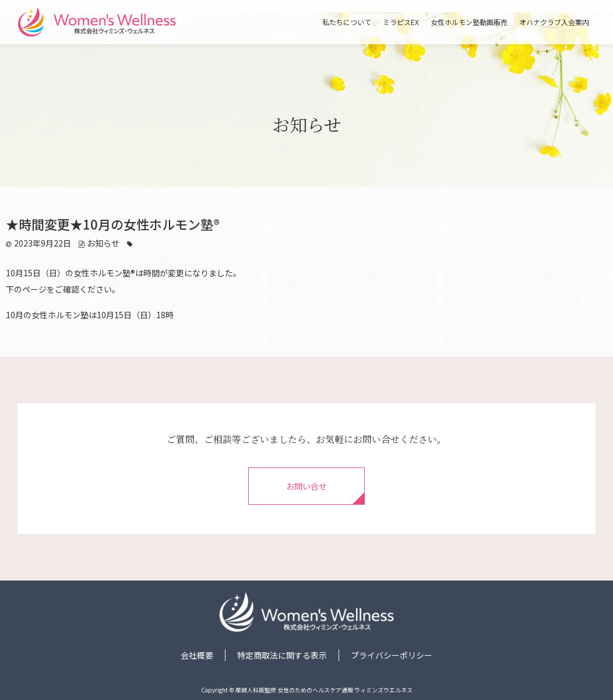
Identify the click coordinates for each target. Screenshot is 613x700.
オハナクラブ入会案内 (554, 24)
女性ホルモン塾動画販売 (469, 24)
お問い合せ (306, 486)
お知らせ (103, 243)
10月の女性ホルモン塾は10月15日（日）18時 (90, 315)
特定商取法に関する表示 (282, 655)
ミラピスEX (401, 24)
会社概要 (197, 655)
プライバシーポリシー (392, 655)
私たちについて (347, 24)
